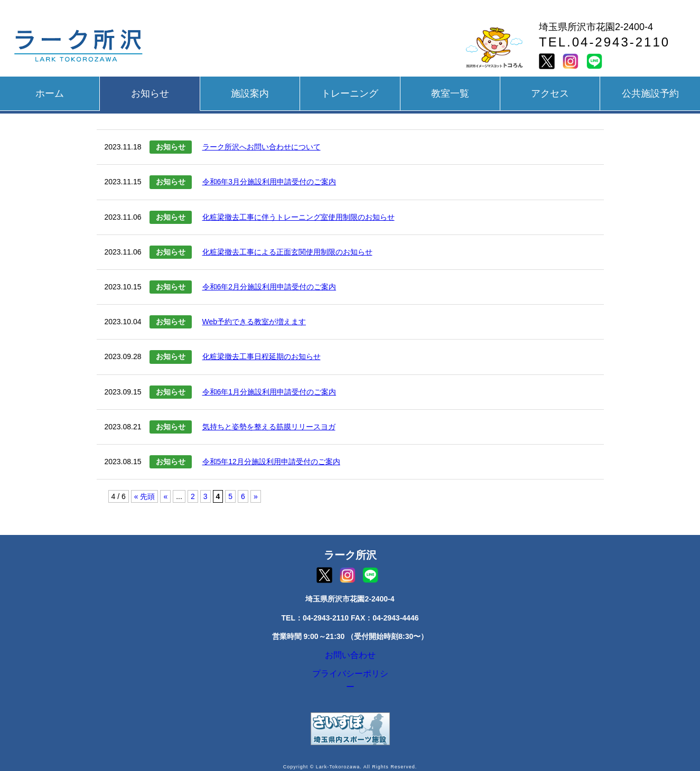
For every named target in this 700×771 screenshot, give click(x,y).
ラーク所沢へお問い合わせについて (262, 147)
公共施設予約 (650, 93)
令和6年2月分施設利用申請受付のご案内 (269, 287)
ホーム (50, 93)
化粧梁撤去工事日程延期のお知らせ (262, 356)
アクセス (550, 93)
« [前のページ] (165, 496)
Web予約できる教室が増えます (254, 322)
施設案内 (250, 93)
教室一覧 (450, 93)
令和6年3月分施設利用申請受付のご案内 (269, 182)
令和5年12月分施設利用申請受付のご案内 (271, 462)
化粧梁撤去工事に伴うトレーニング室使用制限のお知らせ (298, 217)
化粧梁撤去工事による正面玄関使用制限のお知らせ (287, 252)
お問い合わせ (350, 657)
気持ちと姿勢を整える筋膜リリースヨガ (269, 427)
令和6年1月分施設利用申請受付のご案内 (269, 392)
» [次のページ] (256, 496)
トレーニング (350, 93)
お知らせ (150, 93)
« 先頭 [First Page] (145, 496)
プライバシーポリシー (350, 681)
